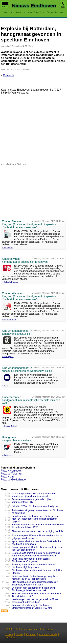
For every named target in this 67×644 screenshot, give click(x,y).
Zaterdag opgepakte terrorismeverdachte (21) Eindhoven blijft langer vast (35, 566)
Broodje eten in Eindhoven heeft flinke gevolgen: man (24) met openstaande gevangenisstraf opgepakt (36, 519)
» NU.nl (5, 386)
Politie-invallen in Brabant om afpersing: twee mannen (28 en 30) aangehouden (35, 577)
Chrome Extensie (48, 634)
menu (5, 5)
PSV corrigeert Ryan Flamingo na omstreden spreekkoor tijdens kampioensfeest (34, 495)
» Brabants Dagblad (10, 282)
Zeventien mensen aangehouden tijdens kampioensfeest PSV (32, 501)
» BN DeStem (8, 247)
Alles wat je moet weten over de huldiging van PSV (38, 531)
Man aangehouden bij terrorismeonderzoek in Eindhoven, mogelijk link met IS (35, 583)
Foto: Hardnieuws (11, 471)
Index (6, 12)
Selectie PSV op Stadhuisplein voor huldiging (35, 506)
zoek (63, 7)
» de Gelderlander (9, 319)
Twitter (19, 634)
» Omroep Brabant (10, 426)
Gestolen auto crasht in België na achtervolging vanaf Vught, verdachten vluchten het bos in (36, 554)
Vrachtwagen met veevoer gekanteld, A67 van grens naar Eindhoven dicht (35, 601)
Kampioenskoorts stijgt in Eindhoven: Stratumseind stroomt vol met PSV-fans (32, 607)
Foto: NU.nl (8, 477)
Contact (9, 634)
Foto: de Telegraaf (11, 474)
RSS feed (31, 634)
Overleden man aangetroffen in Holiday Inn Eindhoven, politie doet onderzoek (34, 589)
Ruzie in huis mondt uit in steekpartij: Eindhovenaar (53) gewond (31, 560)
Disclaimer (11, 637)
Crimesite (9, 75)
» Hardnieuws (8, 455)
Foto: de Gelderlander (14, 480)
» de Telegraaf (8, 357)
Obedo (49, 629)
